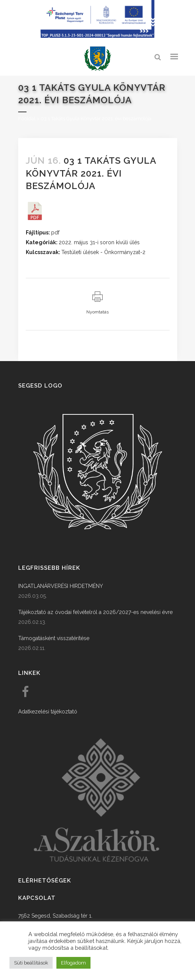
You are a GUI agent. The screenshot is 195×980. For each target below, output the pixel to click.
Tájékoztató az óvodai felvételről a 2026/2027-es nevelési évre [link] (95, 612)
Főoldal (27, 119)
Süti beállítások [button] (31, 963)
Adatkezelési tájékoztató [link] (48, 712)
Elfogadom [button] (73, 963)
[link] (98, 59)
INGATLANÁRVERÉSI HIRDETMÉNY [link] (61, 586)
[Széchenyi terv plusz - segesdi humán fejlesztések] (98, 36)
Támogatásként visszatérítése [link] (54, 638)
